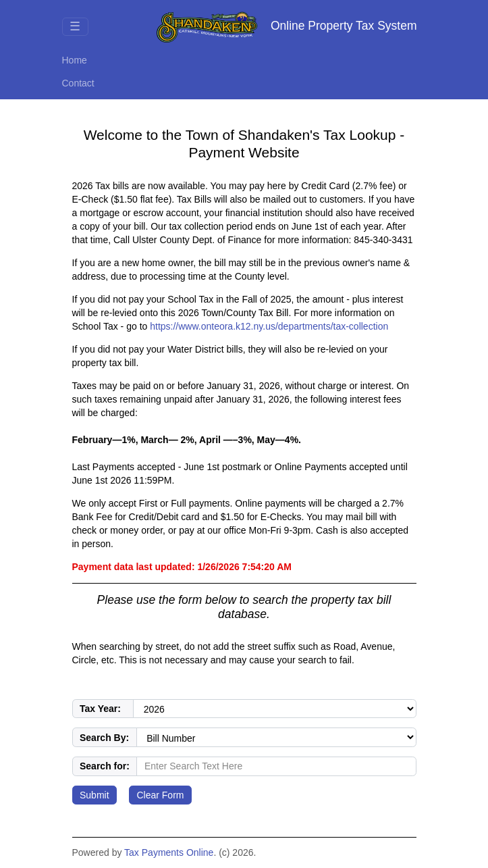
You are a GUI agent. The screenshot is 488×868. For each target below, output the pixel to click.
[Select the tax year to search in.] (274, 709)
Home (75, 60)
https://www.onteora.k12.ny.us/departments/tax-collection (269, 326)
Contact (78, 83)
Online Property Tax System (287, 27)
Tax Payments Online (169, 852)
